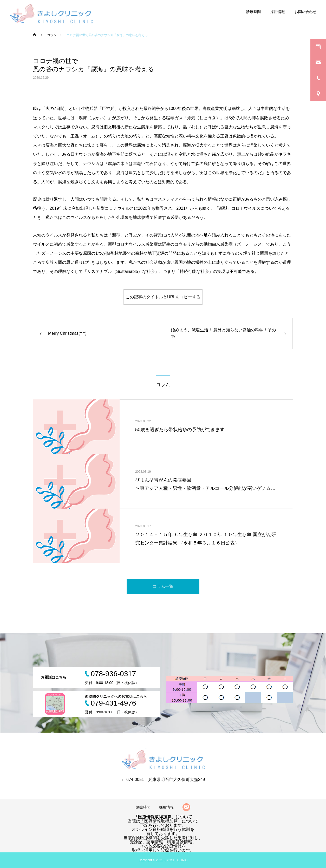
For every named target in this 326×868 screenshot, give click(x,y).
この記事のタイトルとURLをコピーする (163, 297)
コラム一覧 (163, 586)
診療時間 (253, 12)
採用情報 (278, 12)
